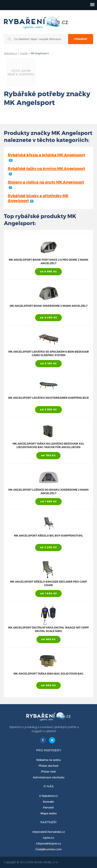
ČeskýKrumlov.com (49, 849)
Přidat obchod (48, 766)
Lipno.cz (48, 838)
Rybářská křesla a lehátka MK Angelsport (46, 157)
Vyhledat (81, 39)
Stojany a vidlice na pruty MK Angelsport (46, 184)
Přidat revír (48, 772)
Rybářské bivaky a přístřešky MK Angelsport (38, 198)
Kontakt (48, 802)
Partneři (48, 808)
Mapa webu (49, 813)
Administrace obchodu (49, 777)
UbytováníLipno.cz (49, 844)
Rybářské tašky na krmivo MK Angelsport (46, 171)
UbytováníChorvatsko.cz (49, 832)
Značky (24, 53)
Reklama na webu (48, 760)
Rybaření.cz (11, 53)
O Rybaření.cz (48, 796)
